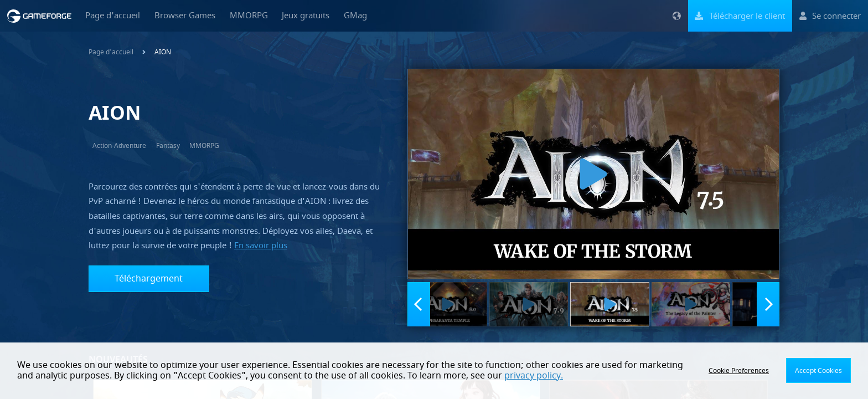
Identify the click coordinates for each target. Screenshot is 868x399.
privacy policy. (534, 376)
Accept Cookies (818, 371)
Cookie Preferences (739, 371)
